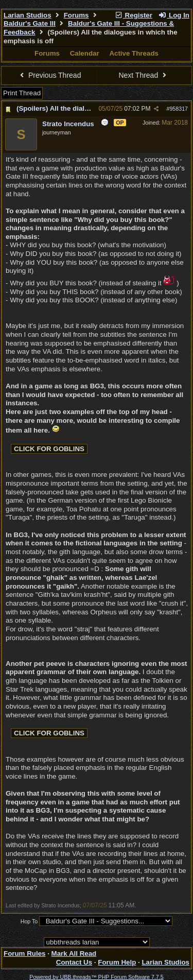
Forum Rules (24, 953)
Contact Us (74, 962)
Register (133, 15)
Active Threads (134, 53)
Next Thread (144, 75)
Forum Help (117, 962)
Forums (76, 15)
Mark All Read (74, 953)
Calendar (85, 53)
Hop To (29, 921)
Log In (174, 15)
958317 (179, 109)
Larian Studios (28, 15)
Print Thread (22, 93)
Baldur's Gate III (30, 23)
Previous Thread (49, 75)
